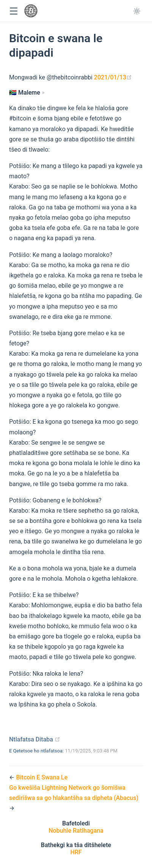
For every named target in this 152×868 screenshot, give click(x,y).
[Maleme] (27, 93)
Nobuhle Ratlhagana (76, 831)
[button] (13, 11)
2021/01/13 (113, 77)
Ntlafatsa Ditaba (35, 739)
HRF (76, 852)
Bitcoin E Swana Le (42, 777)
